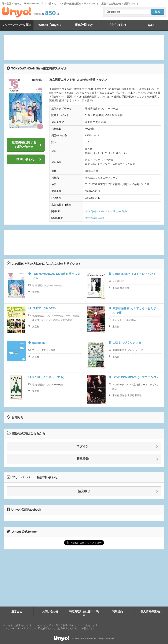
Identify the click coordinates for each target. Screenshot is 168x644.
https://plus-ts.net (94, 218)
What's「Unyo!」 (50, 25)
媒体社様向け (84, 25)
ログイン (117, 447)
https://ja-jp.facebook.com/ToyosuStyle (106, 211)
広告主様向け (117, 25)
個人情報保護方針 (151, 611)
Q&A (151, 25)
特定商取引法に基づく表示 (84, 614)
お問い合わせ (50, 611)
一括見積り (117, 491)
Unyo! (16, 12)
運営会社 (17, 611)
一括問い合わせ (27, 159)
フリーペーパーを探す (17, 25)
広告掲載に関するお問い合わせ (27, 145)
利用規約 (118, 611)
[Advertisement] (84, 47)
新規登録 (118, 459)
